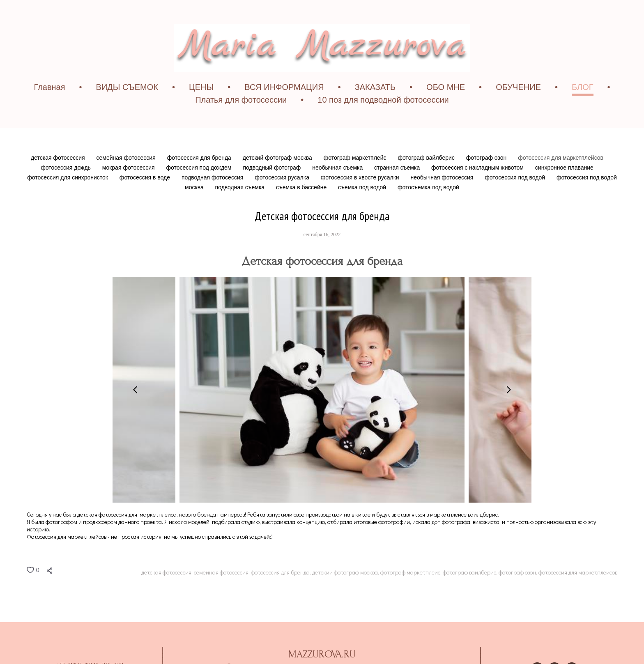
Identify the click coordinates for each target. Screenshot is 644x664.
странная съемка (398, 185)
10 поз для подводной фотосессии (383, 117)
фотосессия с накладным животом (478, 185)
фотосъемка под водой (428, 205)
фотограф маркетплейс (356, 175)
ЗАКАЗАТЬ (375, 105)
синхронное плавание (564, 185)
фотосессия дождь (67, 185)
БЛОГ (583, 105)
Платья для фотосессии (241, 117)
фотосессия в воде (146, 195)
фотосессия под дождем (200, 185)
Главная (49, 105)
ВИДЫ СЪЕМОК (127, 105)
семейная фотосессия (127, 175)
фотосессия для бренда (200, 175)
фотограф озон (487, 175)
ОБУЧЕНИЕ (518, 105)
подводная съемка (241, 205)
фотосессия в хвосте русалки (361, 195)
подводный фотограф (273, 185)
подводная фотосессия (213, 195)
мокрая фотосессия (129, 185)
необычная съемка (338, 185)
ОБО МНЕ (446, 105)
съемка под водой (363, 205)
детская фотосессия (59, 175)
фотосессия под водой (516, 195)
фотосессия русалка (283, 195)
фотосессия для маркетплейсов (561, 175)
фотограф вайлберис (427, 175)
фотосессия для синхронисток (68, 195)
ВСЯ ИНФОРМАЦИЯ (284, 105)
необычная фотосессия (443, 195)
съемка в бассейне (302, 205)
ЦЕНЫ (201, 105)
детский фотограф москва (278, 175)
